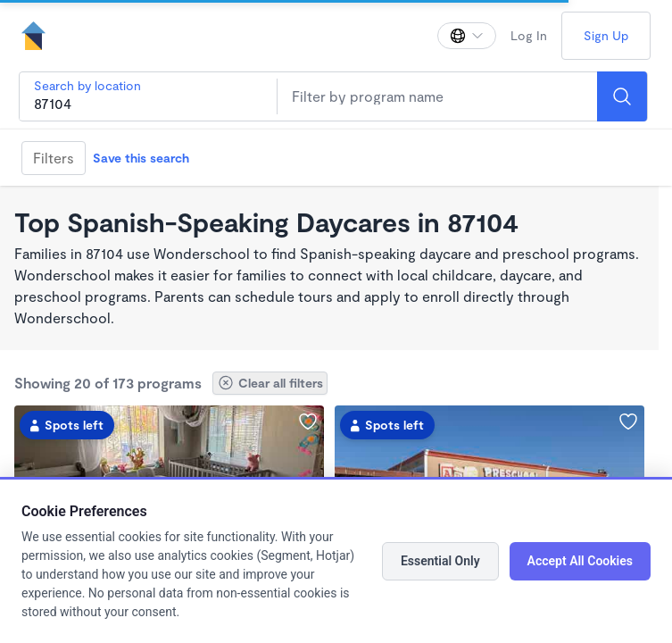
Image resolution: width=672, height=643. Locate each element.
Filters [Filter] (54, 158)
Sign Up (606, 35)
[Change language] (467, 36)
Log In (529, 35)
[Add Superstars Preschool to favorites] (628, 422)
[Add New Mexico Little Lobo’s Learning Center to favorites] (308, 422)
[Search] (622, 96)
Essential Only (440, 561)
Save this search (141, 158)
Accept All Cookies (580, 561)
